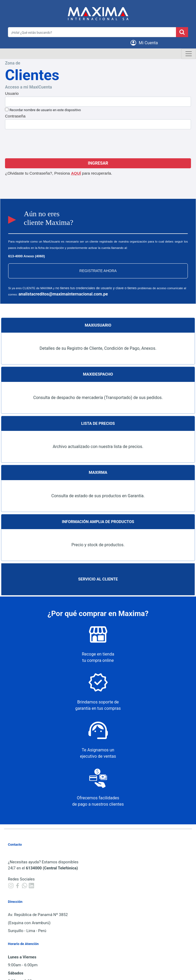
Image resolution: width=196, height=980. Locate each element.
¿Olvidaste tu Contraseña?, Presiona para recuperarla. (59, 173)
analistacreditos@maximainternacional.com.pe (63, 294)
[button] (145, 43)
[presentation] (98, 144)
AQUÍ (76, 173)
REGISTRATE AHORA (98, 271)
